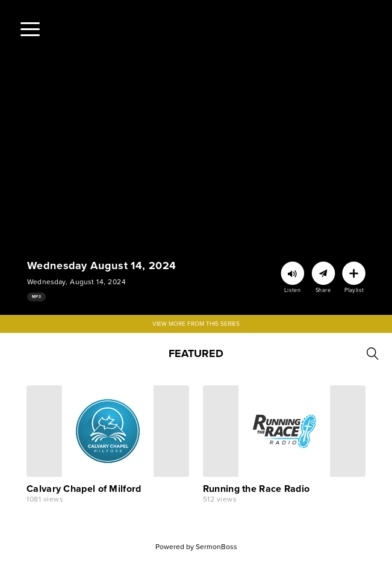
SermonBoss (216, 547)
